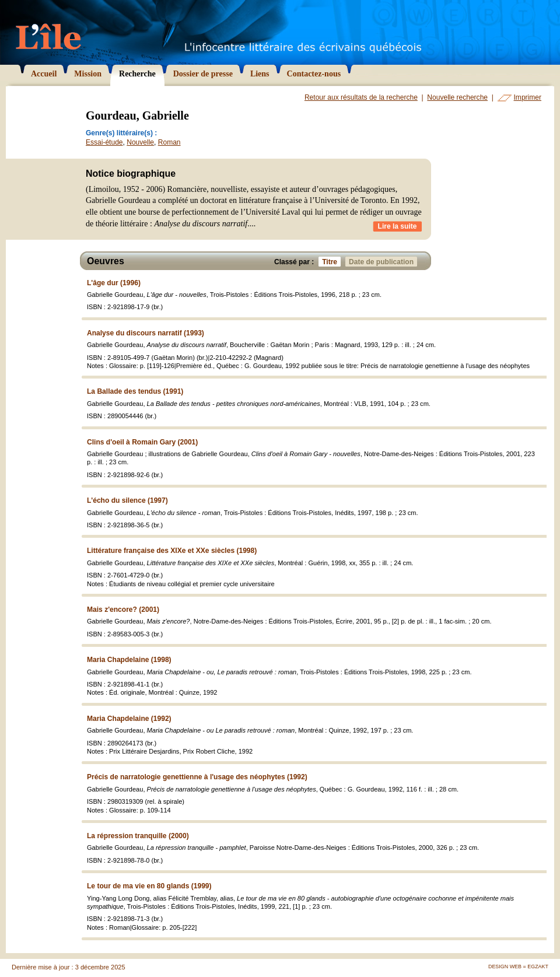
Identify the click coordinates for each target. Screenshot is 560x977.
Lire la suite (398, 226)
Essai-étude (104, 142)
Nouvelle (140, 142)
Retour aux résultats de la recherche (361, 97)
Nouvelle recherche (457, 97)
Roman (169, 142)
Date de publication (383, 262)
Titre (331, 262)
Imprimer (528, 97)
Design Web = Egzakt (518, 967)
